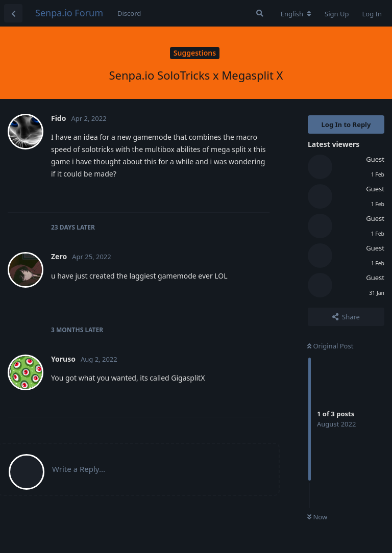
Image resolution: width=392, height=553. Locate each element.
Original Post (330, 346)
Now (317, 517)
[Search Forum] (260, 13)
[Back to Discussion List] (13, 13)
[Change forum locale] (296, 14)
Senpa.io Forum (69, 13)
